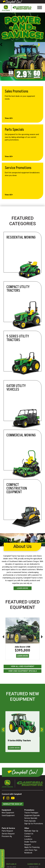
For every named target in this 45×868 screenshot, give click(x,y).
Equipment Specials (32, 815)
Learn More (22, 588)
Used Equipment (8, 815)
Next (41, 45)
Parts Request (7, 831)
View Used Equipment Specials (23, 671)
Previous (1, 45)
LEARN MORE (22, 656)
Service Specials (31, 818)
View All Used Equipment (23, 666)
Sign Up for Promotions (34, 824)
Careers (27, 836)
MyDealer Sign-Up (31, 831)
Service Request (8, 834)
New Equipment (8, 813)
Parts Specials (30, 821)
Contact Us (29, 834)
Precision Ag (7, 836)
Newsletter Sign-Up (13, 804)
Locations (28, 839)
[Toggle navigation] (40, 8)
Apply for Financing (32, 847)
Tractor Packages (31, 813)
